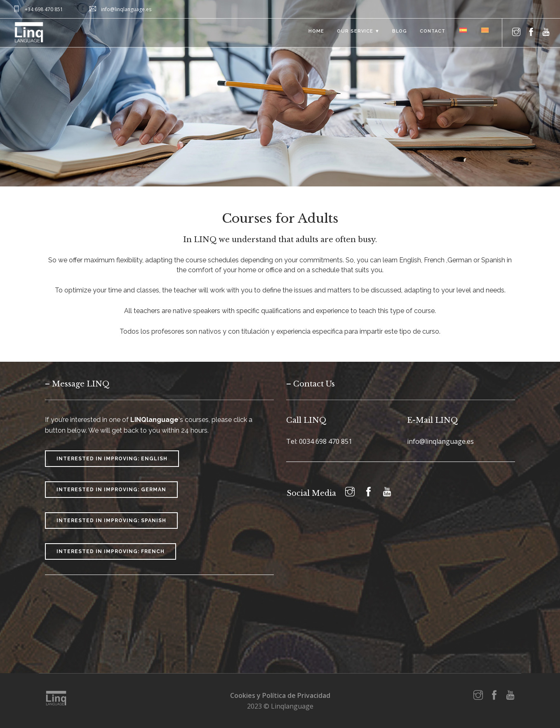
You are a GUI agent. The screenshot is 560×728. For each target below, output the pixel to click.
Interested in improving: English (112, 459)
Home (313, 33)
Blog (398, 33)
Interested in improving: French (111, 551)
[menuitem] (462, 30)
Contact (431, 33)
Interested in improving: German (111, 490)
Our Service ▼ (356, 33)
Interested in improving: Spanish (111, 521)
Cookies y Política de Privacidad (280, 695)
